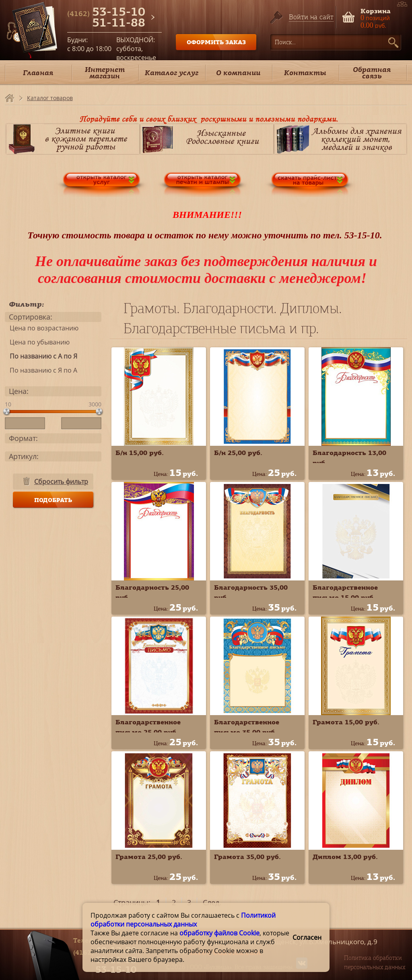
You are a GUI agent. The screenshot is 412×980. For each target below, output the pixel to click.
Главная (38, 73)
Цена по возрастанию (42, 328)
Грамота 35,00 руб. (247, 857)
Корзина (376, 10)
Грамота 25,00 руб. (149, 857)
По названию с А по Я (41, 356)
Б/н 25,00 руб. (238, 453)
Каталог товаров (50, 98)
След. (212, 902)
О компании (238, 73)
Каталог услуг (172, 73)
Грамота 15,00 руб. (346, 722)
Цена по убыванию (37, 342)
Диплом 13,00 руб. (345, 857)
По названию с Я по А (41, 370)
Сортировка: (31, 317)
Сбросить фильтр (61, 482)
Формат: (23, 438)
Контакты (305, 73)
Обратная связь (372, 73)
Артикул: (24, 456)
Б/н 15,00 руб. (140, 453)
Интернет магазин (105, 73)
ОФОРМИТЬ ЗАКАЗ (216, 42)
